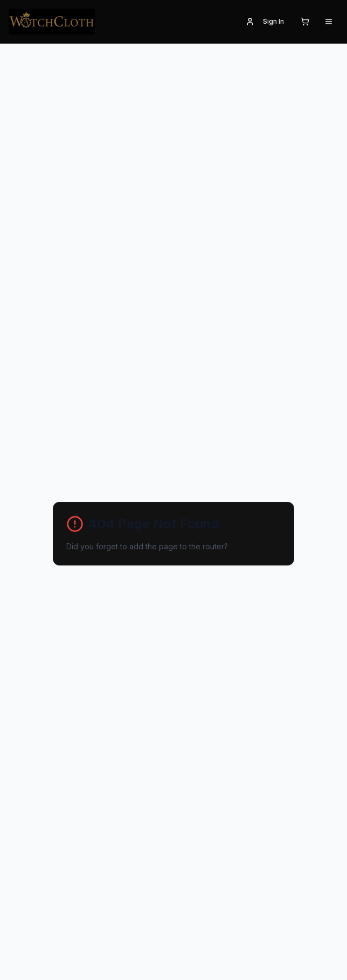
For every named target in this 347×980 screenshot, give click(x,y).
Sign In (265, 22)
